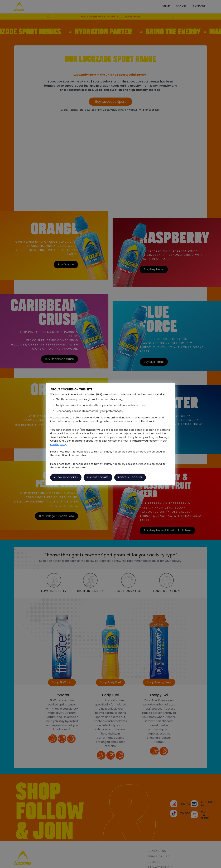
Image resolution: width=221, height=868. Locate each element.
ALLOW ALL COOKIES (66, 477)
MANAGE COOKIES (98, 477)
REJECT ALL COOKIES (130, 477)
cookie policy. (58, 444)
